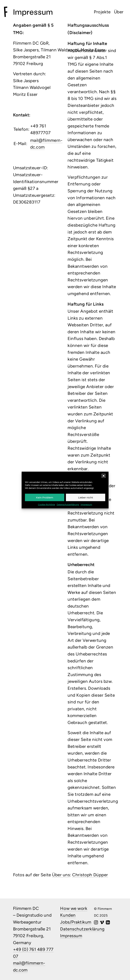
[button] (104, 476)
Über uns (61, 875)
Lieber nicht (86, 497)
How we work (74, 908)
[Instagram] (96, 923)
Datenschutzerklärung (68, 505)
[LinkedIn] (108, 923)
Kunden (68, 915)
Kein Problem (45, 497)
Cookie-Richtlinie (46, 505)
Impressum (86, 505)
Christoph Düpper (90, 875)
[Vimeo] (102, 923)
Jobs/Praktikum (76, 922)
